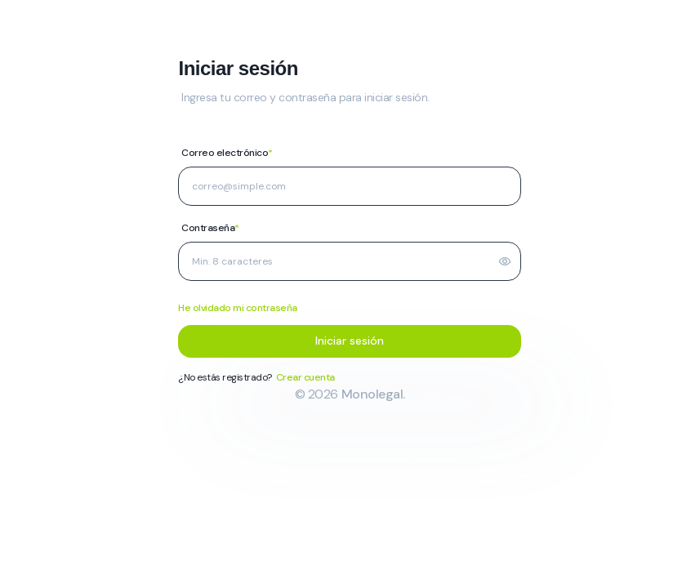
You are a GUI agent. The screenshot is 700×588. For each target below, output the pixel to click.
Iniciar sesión (350, 341)
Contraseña (210, 228)
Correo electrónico (227, 153)
